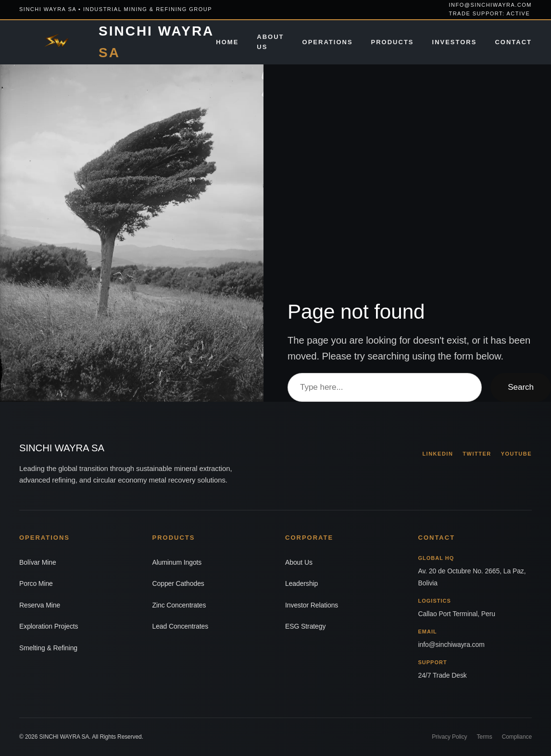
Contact (513, 42)
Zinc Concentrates (179, 605)
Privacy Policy (449, 737)
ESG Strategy (305, 626)
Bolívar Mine (38, 562)
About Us (270, 42)
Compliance (517, 737)
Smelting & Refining (48, 648)
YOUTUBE (516, 454)
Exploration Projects (49, 626)
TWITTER (477, 454)
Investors (455, 42)
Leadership (301, 583)
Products (393, 42)
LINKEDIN (438, 454)
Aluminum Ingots (177, 562)
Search (521, 387)
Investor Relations (312, 605)
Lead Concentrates (181, 626)
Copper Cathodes (178, 583)
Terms (484, 737)
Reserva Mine (40, 605)
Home (227, 42)
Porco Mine (36, 583)
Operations (328, 42)
